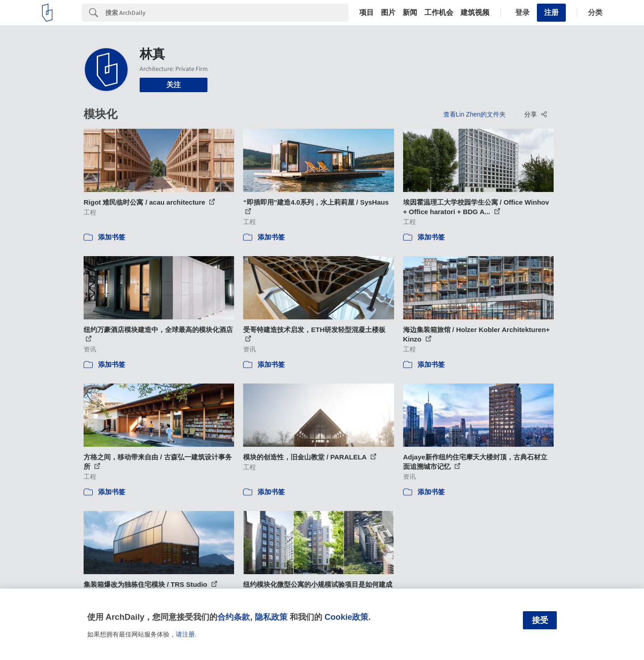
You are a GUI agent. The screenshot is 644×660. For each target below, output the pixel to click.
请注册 (185, 634)
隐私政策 (271, 617)
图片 (388, 13)
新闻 (410, 13)
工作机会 (439, 13)
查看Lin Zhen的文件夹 (475, 114)
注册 (551, 12)
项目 (367, 13)
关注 (174, 85)
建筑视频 (475, 13)
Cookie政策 (346, 617)
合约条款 (234, 617)
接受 (540, 620)
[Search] (227, 13)
